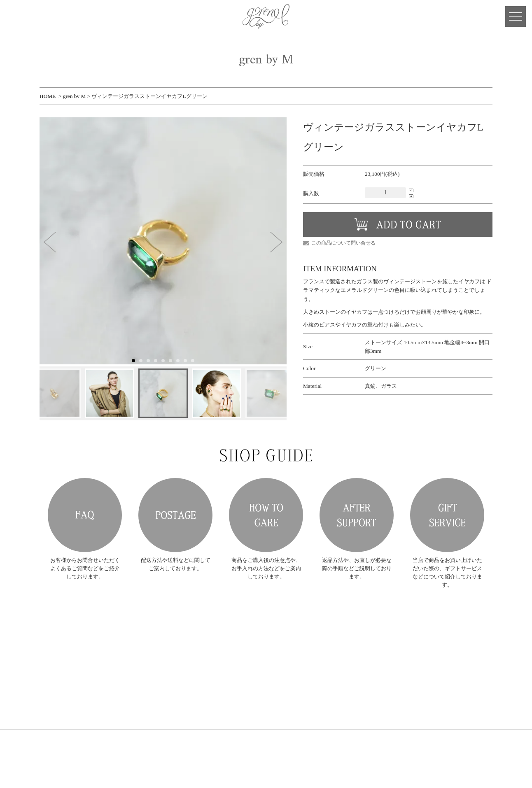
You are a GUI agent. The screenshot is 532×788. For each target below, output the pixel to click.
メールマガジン (269, 657)
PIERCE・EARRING (218, 634)
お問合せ (263, 667)
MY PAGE (16, 16)
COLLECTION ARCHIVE (156, 657)
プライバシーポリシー (276, 688)
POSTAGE (175, 515)
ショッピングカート (274, 647)
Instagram (66, 16)
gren (68, 634)
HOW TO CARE (266, 515)
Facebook (49, 16)
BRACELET (209, 651)
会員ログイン (267, 636)
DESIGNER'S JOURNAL (155, 708)
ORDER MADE (145, 667)
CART (33, 16)
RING (203, 626)
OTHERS (206, 659)
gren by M (75, 96)
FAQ (85, 515)
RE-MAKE (141, 677)
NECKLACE (210, 642)
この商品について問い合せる (343, 243)
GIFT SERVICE (447, 515)
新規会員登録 (267, 626)
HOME (48, 96)
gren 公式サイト (266, 16)
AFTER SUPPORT (357, 515)
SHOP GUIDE (144, 688)
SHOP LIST (141, 698)
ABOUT (138, 647)
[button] (50, 242)
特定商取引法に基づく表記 (281, 677)
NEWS (136, 636)
